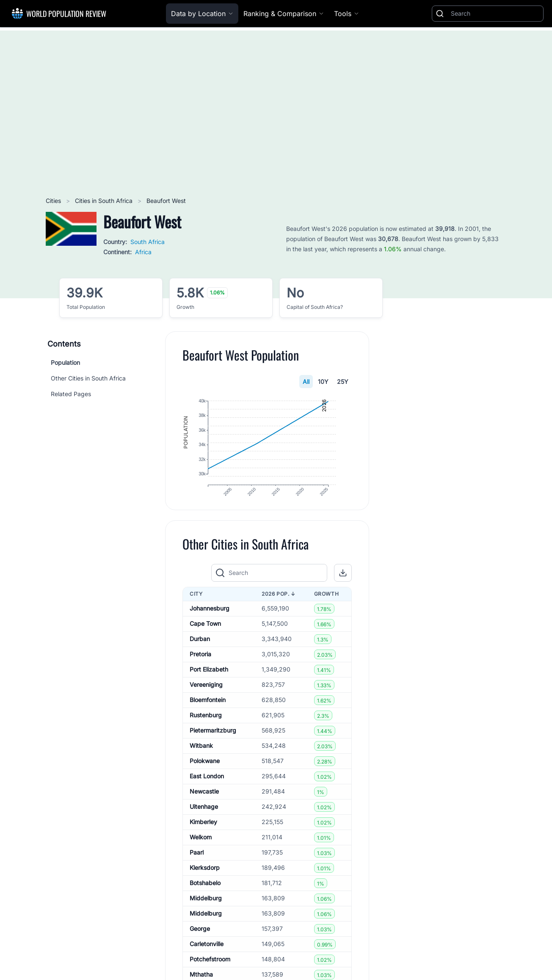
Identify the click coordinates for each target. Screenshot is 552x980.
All (306, 382)
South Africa (148, 242)
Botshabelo (205, 894)
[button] (343, 583)
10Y (323, 382)
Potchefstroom (210, 970)
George (200, 940)
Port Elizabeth (209, 680)
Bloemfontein (208, 711)
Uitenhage (204, 818)
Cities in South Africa (105, 201)
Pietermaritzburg (213, 741)
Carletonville (207, 955)
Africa (143, 252)
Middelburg (206, 909)
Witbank (201, 757)
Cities (54, 201)
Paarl (197, 863)
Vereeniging (206, 695)
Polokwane (205, 772)
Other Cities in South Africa (88, 378)
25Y (343, 382)
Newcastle (204, 802)
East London (207, 787)
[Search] (495, 14)
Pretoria (200, 665)
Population (65, 362)
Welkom (201, 848)
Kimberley (203, 833)
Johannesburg (210, 619)
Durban (200, 650)
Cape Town (205, 634)
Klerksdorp (205, 879)
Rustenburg (206, 726)
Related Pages (71, 394)
